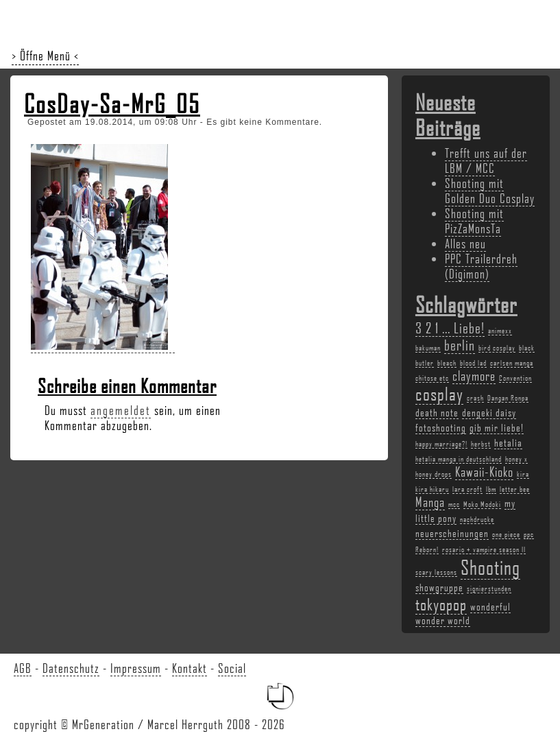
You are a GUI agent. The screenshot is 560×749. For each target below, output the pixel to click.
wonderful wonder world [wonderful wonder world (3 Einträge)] (463, 613)
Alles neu (465, 243)
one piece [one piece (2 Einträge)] (506, 534)
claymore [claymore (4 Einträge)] (474, 376)
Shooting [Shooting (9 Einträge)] (490, 567)
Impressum (136, 668)
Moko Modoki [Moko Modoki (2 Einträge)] (482, 504)
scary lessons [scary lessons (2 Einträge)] (436, 572)
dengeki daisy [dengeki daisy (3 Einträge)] (489, 412)
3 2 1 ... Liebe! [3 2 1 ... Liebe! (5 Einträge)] (450, 328)
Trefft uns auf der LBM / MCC (486, 160)
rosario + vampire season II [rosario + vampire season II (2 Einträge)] (484, 549)
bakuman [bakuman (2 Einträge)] (428, 348)
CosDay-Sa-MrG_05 (112, 104)
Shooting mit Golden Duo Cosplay (490, 191)
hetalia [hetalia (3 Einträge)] (508, 442)
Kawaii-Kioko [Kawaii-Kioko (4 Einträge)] (484, 472)
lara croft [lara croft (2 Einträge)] (467, 489)
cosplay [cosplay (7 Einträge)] (439, 394)
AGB (23, 668)
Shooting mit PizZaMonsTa (474, 221)
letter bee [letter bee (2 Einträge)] (515, 489)
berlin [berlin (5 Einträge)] (460, 345)
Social (232, 668)
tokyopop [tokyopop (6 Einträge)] (441, 604)
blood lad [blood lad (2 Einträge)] (473, 363)
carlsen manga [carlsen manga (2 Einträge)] (512, 363)
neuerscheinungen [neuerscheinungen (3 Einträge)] (452, 533)
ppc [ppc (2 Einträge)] (529, 534)
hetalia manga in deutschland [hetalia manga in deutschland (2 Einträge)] (459, 459)
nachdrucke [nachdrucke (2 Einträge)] (477, 519)
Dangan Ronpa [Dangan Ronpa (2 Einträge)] (508, 398)
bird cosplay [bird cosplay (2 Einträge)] (497, 348)
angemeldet (121, 410)
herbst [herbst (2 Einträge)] (481, 444)
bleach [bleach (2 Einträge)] (447, 363)
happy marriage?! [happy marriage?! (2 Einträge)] (441, 444)
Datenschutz (71, 668)
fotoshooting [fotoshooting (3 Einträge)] (441, 427)
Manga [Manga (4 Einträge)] (430, 502)
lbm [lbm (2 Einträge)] (491, 489)
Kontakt (190, 668)
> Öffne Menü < (45, 56)
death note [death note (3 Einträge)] (437, 412)
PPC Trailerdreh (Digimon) (481, 266)
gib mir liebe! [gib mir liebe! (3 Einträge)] (497, 427)
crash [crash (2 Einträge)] (475, 398)
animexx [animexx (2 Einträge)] (500, 331)
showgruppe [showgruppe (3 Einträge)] (439, 587)
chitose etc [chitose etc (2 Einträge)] (432, 378)
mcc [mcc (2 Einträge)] (454, 504)
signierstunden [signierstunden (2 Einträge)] (489, 588)
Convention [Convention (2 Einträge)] (515, 378)
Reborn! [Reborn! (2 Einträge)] (427, 549)
